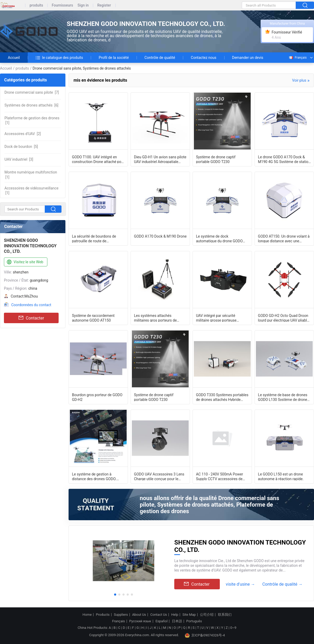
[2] (23, 134)
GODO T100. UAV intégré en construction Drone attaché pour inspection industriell (98, 159)
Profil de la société (114, 58)
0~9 (233, 628)
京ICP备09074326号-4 (205, 635)
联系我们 (225, 615)
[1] (32, 120)
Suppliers (121, 615)
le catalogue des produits (59, 58)
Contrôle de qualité (160, 58)
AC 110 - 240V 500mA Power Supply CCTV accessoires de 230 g (220, 476)
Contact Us (159, 615)
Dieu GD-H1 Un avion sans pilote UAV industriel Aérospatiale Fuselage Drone (160, 159)
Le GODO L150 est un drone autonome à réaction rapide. (281, 476)
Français (298, 58)
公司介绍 (207, 615)
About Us (139, 615)
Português (194, 621)
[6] (31, 105)
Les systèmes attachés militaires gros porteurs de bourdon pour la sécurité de (156, 318)
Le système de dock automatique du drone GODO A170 (219, 238)
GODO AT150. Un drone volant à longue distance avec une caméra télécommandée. (284, 238)
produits (36, 5)
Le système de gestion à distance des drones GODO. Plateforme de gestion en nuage (98, 476)
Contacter (31, 318)
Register (104, 5)
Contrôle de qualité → (282, 584)
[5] (21, 147)
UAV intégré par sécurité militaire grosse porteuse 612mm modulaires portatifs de (222, 318)
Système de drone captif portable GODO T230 (216, 159)
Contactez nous (203, 58)
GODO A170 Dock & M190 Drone (160, 236)
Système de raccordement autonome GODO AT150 (93, 318)
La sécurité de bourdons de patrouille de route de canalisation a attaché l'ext (94, 238)
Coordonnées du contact (31, 305)
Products (103, 615)
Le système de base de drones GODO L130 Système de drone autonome (283, 397)
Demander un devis (248, 58)
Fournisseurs (62, 5)
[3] (19, 159)
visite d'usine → (240, 584)
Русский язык (140, 621)
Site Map (189, 615)
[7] (32, 92)
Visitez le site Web (24, 262)
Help (175, 615)
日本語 (177, 621)
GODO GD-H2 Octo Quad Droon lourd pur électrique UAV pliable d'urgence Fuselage (284, 318)
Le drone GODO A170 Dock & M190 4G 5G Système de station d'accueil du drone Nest (284, 159)
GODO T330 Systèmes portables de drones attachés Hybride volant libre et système (222, 397)
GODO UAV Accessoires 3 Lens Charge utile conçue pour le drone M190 (159, 476)
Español (161, 621)
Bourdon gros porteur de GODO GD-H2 (97, 397)
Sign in (83, 5)
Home (87, 615)
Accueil (14, 58)
